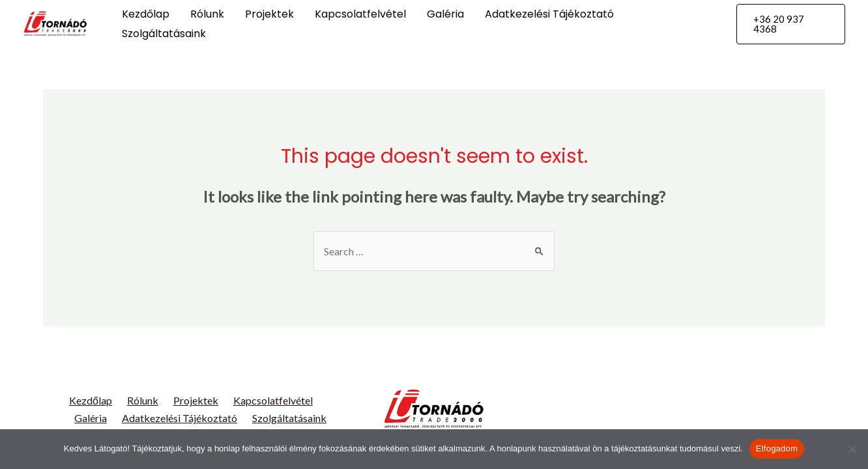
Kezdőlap (146, 14)
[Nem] (852, 449)
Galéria (445, 14)
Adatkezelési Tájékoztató (549, 14)
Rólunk (207, 14)
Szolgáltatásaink (164, 34)
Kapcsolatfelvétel (360, 14)
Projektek (269, 14)
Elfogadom (777, 448)
